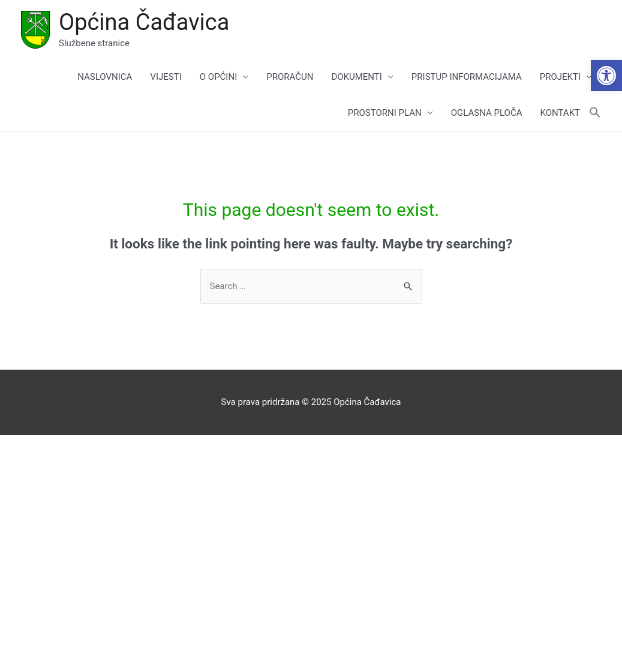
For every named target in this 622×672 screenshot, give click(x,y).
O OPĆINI (218, 77)
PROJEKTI (560, 77)
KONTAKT (560, 113)
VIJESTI (166, 77)
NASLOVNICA (105, 77)
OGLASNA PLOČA (487, 113)
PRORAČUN (290, 77)
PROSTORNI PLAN (385, 113)
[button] (606, 76)
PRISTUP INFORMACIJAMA (467, 77)
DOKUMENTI (356, 77)
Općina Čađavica (144, 22)
